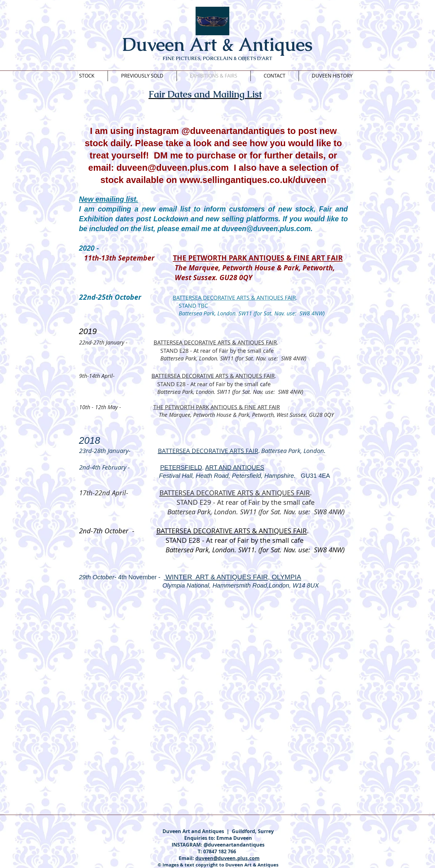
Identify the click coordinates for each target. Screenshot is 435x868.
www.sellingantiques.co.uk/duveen (253, 180)
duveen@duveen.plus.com (173, 168)
